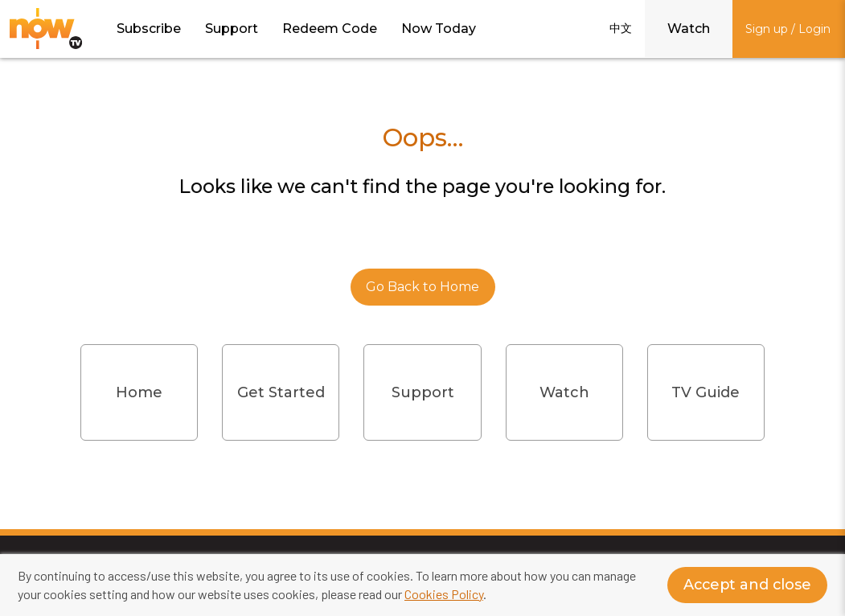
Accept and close (746, 585)
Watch (689, 29)
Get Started (281, 392)
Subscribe (149, 29)
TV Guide (706, 392)
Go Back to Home (422, 287)
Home (139, 392)
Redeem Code (330, 29)
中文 (621, 28)
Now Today (439, 29)
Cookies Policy (444, 594)
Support (232, 29)
